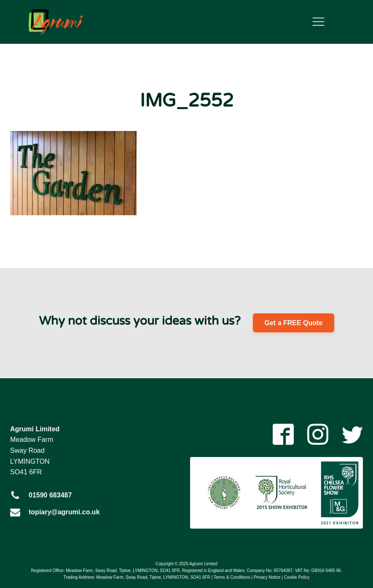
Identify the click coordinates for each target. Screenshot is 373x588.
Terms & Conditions (232, 577)
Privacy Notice (267, 577)
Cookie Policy (297, 577)
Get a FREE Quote (294, 323)
